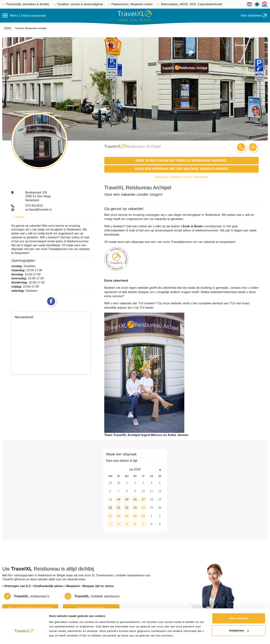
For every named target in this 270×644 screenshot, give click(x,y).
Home (9, 28)
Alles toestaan (239, 609)
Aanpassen (239, 621)
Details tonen (58, 637)
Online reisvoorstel (33, 16)
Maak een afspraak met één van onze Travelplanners (182, 169)
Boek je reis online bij (181, 161)
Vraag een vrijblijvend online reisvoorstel (181, 177)
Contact (19, 217)
